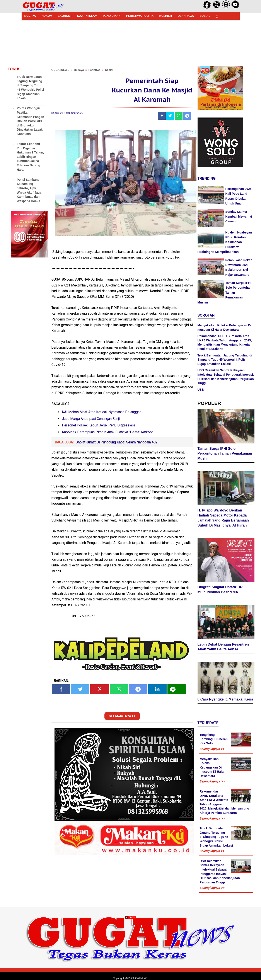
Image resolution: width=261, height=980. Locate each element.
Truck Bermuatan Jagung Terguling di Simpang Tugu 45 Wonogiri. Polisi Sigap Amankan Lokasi (225, 360)
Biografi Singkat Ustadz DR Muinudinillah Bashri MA (220, 590)
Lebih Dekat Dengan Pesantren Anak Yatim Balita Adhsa (223, 647)
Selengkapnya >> (212, 749)
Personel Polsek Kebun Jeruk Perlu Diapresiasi (98, 425)
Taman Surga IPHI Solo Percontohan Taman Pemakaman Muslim (225, 454)
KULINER (166, 16)
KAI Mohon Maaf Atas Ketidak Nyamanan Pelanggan (102, 412)
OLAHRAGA (186, 16)
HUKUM (47, 16)
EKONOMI (65, 16)
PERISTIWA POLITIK (140, 16)
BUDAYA (30, 16)
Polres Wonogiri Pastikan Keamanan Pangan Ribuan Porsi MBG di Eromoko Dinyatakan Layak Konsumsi (30, 121)
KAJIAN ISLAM (87, 16)
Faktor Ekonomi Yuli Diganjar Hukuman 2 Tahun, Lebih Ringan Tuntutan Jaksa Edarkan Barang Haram (30, 157)
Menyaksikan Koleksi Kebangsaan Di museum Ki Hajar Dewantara (212, 767)
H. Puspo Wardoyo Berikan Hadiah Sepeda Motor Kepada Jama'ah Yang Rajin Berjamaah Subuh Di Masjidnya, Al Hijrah (223, 518)
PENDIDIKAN (112, 16)
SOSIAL (205, 16)
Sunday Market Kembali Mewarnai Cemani (239, 217)
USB (201, 390)
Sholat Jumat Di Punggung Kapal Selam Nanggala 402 (117, 442)
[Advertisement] (131, 949)
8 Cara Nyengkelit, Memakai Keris (225, 699)
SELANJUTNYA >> (122, 716)
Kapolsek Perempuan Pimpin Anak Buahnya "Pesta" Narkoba (108, 432)
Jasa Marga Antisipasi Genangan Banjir (91, 419)
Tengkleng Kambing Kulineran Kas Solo (214, 739)
